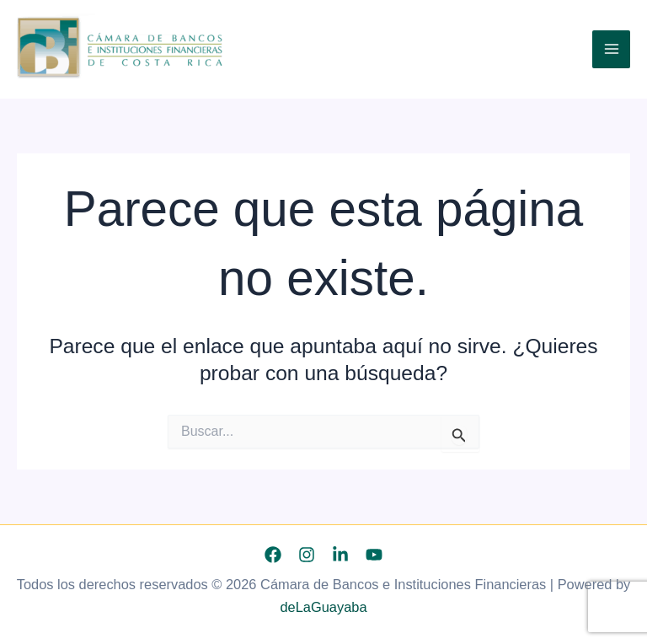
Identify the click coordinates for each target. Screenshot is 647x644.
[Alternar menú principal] (611, 49)
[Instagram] (307, 555)
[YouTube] (374, 555)
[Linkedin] (340, 555)
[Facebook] (273, 555)
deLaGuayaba (323, 607)
